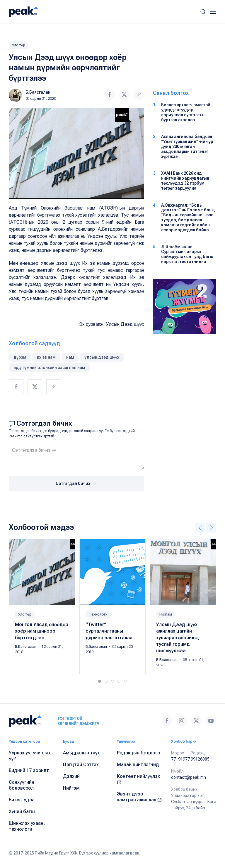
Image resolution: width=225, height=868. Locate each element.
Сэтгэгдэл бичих (76, 484)
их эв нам (46, 357)
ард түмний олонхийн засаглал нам (49, 368)
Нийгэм (166, 614)
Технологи (98, 614)
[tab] (100, 681)
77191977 (180, 759)
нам (70, 357)
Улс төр (19, 45)
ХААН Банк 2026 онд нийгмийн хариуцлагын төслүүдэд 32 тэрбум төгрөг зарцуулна (185, 181)
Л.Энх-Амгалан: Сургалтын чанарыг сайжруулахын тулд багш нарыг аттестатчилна (187, 254)
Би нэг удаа (22, 800)
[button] (203, 12)
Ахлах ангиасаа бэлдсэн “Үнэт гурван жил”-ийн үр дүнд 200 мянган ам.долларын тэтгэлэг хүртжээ (187, 146)
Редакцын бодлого (139, 753)
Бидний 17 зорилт (29, 770)
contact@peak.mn (189, 777)
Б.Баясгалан (38, 92)
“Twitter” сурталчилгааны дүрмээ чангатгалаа (109, 631)
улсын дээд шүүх (102, 357)
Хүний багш (22, 811)
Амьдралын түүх (81, 753)
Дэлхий (71, 776)
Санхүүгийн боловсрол (22, 785)
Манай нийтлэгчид (138, 765)
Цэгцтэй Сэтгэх (81, 765)
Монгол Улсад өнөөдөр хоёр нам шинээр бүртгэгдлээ (42, 631)
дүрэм (20, 357)
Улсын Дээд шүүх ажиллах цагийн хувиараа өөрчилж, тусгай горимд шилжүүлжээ (178, 638)
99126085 (200, 759)
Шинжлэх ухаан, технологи (27, 826)
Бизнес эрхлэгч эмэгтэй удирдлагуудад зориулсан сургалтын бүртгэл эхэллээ (186, 112)
